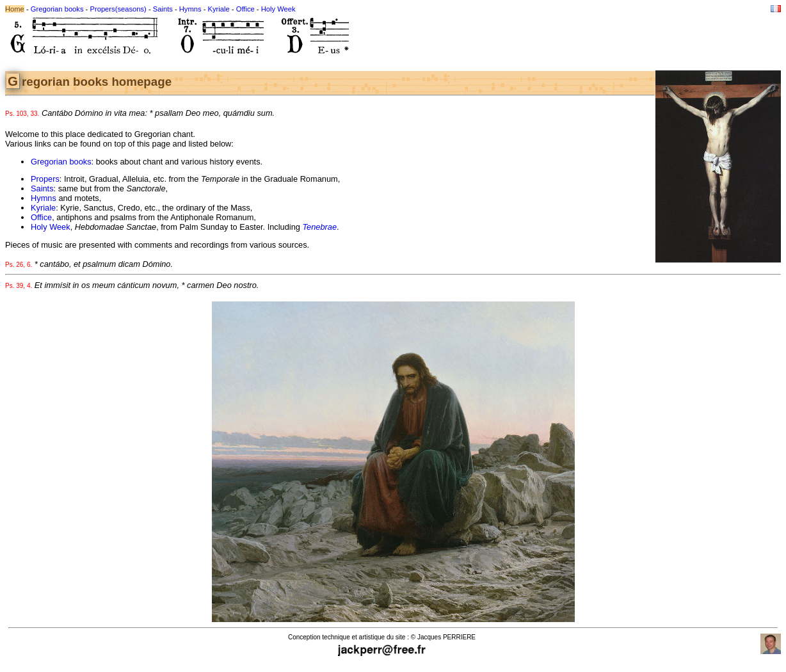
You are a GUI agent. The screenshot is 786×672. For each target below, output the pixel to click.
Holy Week (278, 9)
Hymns (190, 9)
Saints (163, 9)
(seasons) (131, 9)
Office (245, 9)
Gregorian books (57, 9)
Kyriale (219, 9)
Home (15, 9)
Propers (102, 9)
